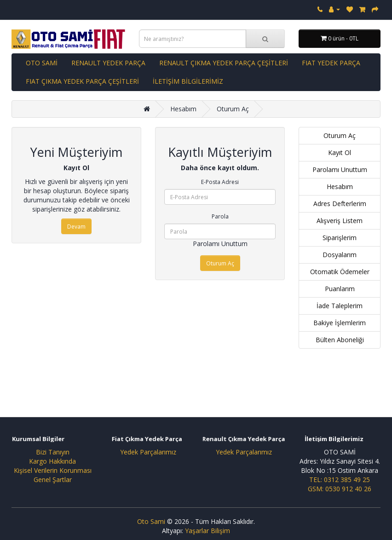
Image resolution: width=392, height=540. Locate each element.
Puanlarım (340, 289)
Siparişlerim (340, 238)
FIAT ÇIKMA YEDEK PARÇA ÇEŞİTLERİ (82, 81)
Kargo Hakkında (52, 461)
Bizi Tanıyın (53, 452)
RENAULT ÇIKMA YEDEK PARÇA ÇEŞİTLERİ (224, 63)
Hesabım (183, 109)
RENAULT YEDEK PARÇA (108, 63)
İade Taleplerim (340, 306)
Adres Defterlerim (340, 204)
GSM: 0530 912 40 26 (340, 489)
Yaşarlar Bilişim (208, 531)
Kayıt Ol (340, 152)
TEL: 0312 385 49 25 (340, 480)
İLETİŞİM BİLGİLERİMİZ (188, 81)
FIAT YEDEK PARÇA (331, 63)
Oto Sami (151, 521)
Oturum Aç (233, 109)
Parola (220, 216)
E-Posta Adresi (220, 182)
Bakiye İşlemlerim (340, 323)
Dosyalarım (340, 255)
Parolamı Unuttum (220, 244)
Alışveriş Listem (340, 221)
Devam (76, 227)
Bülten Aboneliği (340, 340)
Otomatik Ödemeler (340, 272)
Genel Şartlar (53, 480)
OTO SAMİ (42, 63)
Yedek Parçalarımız (148, 452)
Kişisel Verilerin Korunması (53, 470)
